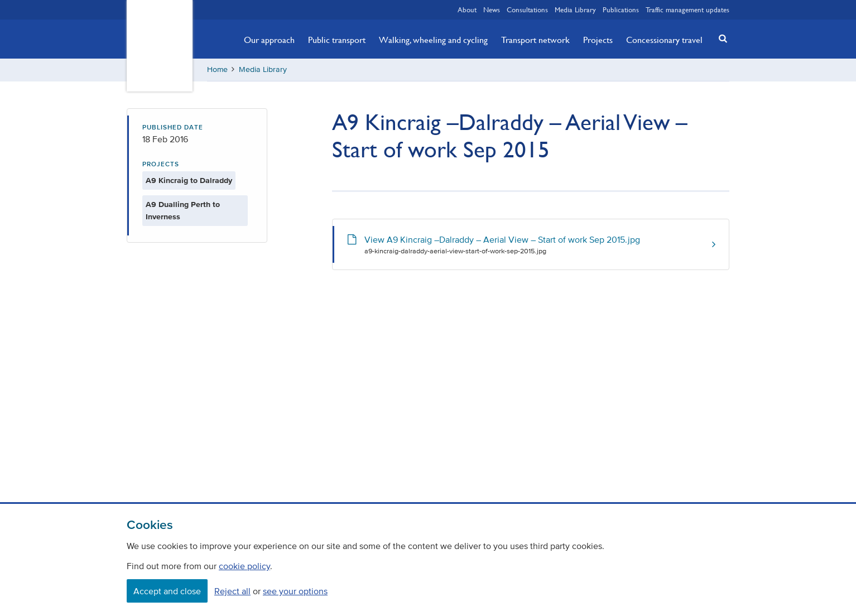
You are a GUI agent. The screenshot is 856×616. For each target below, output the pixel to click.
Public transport (337, 40)
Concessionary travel (664, 40)
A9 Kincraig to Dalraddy (189, 181)
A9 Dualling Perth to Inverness (183, 210)
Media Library (575, 9)
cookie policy (244, 566)
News (492, 9)
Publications (621, 9)
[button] (720, 38)
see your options (295, 591)
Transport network (535, 40)
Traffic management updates (687, 9)
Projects (598, 40)
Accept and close (167, 591)
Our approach (269, 40)
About (467, 9)
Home (217, 69)
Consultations (527, 9)
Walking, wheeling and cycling (433, 40)
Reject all (232, 591)
